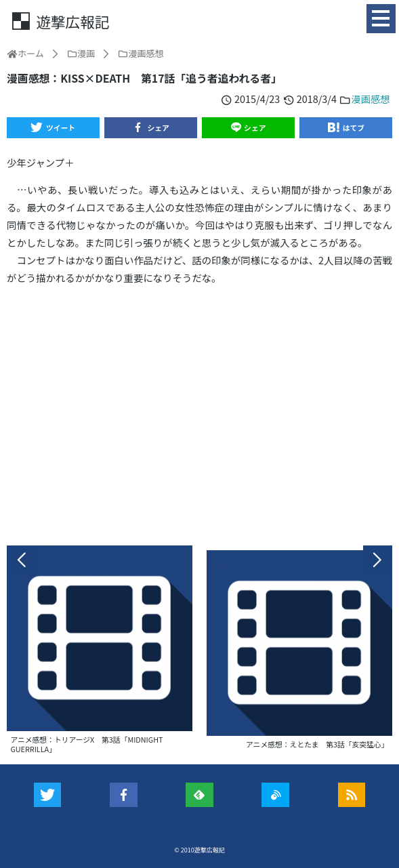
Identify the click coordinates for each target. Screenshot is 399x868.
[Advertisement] (199, 416)
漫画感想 (371, 99)
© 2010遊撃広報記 (199, 850)
